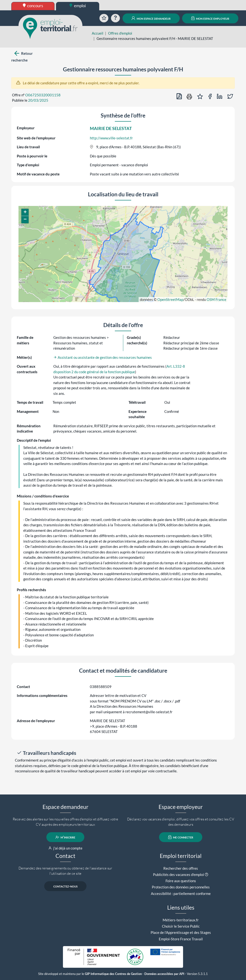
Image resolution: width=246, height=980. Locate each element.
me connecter (181, 837)
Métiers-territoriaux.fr (181, 920)
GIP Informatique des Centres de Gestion (113, 974)
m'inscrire (65, 837)
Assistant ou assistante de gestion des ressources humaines (103, 357)
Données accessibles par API (164, 974)
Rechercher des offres (181, 868)
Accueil (98, 33)
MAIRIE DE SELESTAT (111, 128)
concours (33, 6)
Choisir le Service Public (181, 926)
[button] (25, 212)
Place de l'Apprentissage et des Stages (181, 932)
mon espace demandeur (151, 18)
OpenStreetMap (170, 299)
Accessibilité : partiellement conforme (181, 893)
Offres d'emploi (120, 33)
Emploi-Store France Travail (181, 939)
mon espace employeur (210, 18)
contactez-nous (65, 886)
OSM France (216, 299)
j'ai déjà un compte (65, 848)
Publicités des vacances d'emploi (178, 875)
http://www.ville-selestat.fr (111, 138)
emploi (78, 6)
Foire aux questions (181, 881)
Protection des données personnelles (181, 887)
